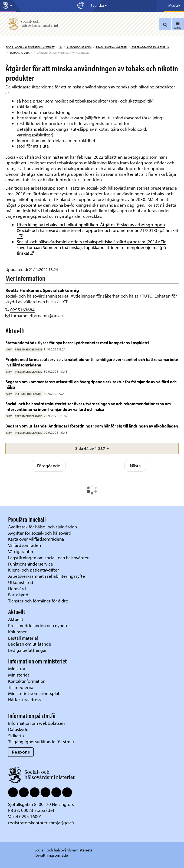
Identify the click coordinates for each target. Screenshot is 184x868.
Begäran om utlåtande (30, 644)
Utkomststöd (21, 582)
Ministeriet (19, 675)
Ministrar (17, 668)
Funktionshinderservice (31, 564)
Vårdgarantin (21, 551)
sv (60, 47)
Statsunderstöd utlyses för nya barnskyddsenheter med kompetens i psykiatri (78, 342)
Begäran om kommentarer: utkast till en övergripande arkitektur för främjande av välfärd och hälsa (91, 384)
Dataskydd (18, 729)
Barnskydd (18, 594)
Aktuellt (16, 619)
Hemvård (17, 588)
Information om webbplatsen (36, 723)
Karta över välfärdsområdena (36, 539)
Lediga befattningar (27, 650)
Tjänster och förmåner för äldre (38, 601)
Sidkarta (16, 735)
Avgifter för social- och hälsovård (40, 533)
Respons (21, 752)
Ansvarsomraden (79, 47)
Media (174, 5)
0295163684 (22, 310)
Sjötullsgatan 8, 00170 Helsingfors (41, 804)
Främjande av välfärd (111, 47)
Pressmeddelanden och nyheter (39, 625)
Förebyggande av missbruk (150, 47)
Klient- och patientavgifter (34, 570)
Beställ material (23, 638)
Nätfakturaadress (25, 699)
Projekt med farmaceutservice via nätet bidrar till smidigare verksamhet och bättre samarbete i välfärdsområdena (92, 362)
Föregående (49, 466)
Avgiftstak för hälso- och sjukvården (42, 527)
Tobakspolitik (19, 53)
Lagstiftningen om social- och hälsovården (49, 558)
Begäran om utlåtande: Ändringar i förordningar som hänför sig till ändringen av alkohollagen (92, 426)
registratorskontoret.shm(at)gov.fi (41, 823)
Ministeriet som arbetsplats (35, 693)
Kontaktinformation (27, 681)
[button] (92, 449)
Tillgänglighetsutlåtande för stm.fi (41, 741)
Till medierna (21, 687)
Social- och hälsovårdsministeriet (30, 47)
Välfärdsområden (24, 545)
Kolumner (17, 632)
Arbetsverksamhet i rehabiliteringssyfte (47, 576)
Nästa (135, 466)
